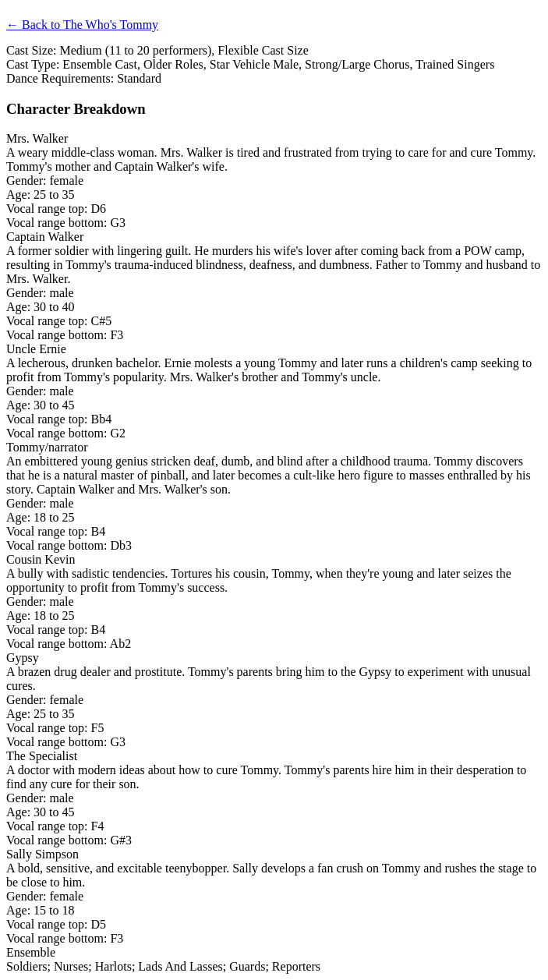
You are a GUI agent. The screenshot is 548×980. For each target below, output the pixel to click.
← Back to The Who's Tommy (82, 25)
